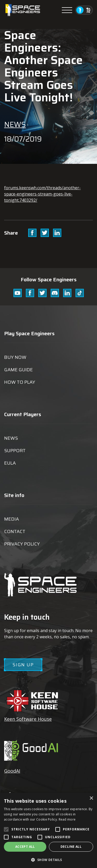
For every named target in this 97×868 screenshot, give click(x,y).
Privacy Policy (22, 544)
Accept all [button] (25, 847)
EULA (10, 463)
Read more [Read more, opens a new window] (67, 819)
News (15, 124)
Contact (15, 531)
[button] (48, 860)
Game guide (18, 370)
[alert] (48, 830)
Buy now (15, 357)
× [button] (91, 798)
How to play (20, 382)
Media (12, 519)
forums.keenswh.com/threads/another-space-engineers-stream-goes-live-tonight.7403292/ (42, 194)
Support (15, 451)
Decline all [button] (71, 847)
